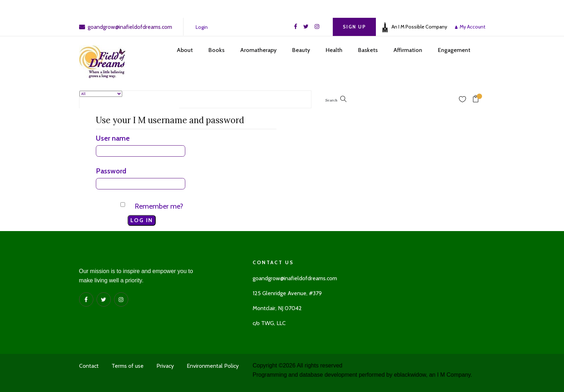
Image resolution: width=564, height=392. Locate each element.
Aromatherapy (258, 50)
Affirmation (408, 50)
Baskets (368, 50)
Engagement (454, 50)
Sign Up (354, 27)
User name (113, 138)
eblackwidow (410, 375)
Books (216, 50)
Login (202, 27)
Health (334, 50)
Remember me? (159, 206)
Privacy (165, 366)
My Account (471, 27)
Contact (89, 366)
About (185, 50)
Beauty (301, 50)
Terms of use (128, 366)
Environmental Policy (213, 366)
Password (111, 171)
